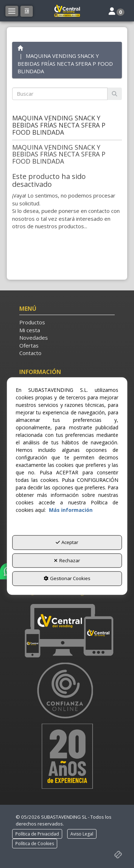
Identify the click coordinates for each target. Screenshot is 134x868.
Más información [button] (71, 510)
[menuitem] (67, 322)
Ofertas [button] (29, 345)
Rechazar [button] (67, 560)
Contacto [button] (30, 353)
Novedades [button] (34, 338)
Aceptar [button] (67, 542)
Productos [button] (32, 322)
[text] (60, 94)
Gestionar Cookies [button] (67, 579)
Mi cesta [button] (30, 330)
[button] (67, 11)
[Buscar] (115, 94)
